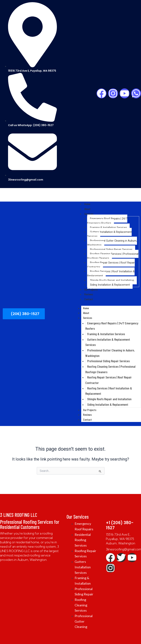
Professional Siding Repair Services (111, 249)
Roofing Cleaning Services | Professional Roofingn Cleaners (113, 255)
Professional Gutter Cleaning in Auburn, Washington (112, 242)
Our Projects (90, 288)
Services (88, 213)
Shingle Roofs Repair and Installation (112, 279)
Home (87, 204)
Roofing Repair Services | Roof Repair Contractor (111, 264)
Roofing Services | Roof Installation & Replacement (111, 273)
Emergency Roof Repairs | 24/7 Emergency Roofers (107, 220)
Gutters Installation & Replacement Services (109, 233)
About (87, 209)
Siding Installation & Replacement (110, 284)
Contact (88, 298)
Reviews (88, 293)
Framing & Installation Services (108, 227)
